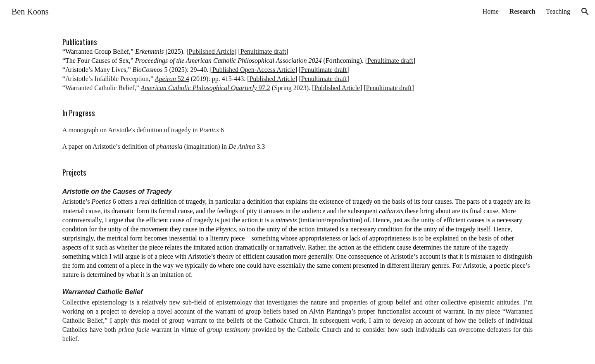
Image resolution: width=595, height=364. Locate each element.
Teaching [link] (558, 11)
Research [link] (522, 11)
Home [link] (491, 11)
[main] (297, 194)
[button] (585, 12)
